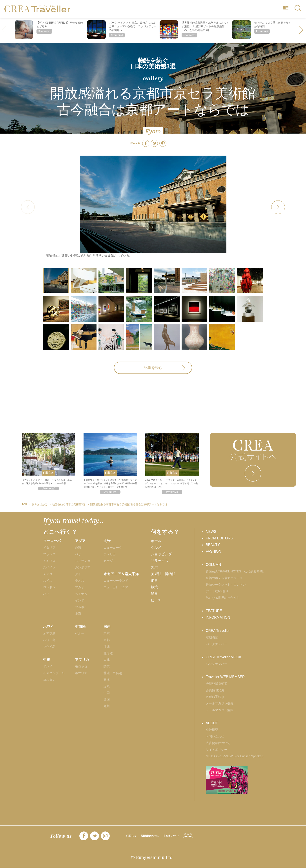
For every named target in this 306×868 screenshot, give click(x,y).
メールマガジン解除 (220, 710)
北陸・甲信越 (113, 673)
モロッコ (81, 666)
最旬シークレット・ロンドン (226, 585)
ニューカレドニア (116, 587)
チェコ (48, 574)
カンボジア (83, 567)
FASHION (213, 551)
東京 (107, 633)
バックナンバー (217, 644)
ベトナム (81, 594)
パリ (46, 594)
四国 (107, 699)
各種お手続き (215, 697)
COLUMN (213, 565)
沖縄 (107, 647)
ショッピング (161, 554)
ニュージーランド (116, 581)
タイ (78, 574)
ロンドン (49, 587)
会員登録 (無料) (216, 684)
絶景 (154, 580)
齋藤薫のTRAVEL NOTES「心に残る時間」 (236, 571)
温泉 (154, 594)
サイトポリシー (217, 750)
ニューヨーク (113, 548)
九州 (107, 706)
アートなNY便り (217, 591)
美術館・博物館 (163, 574)
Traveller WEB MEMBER (225, 677)
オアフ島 (49, 633)
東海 (107, 680)
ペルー (80, 633)
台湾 (78, 548)
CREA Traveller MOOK (224, 657)
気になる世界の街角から (223, 598)
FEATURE (214, 611)
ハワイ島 (49, 640)
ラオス (80, 581)
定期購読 (212, 637)
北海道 (108, 653)
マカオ (80, 587)
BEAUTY (213, 545)
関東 (107, 666)
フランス (49, 554)
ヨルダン (49, 680)
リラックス (160, 561)
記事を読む (153, 368)
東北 (107, 660)
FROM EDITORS (219, 538)
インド (80, 600)
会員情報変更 (215, 690)
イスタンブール (54, 673)
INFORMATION (218, 617)
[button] (302, 30)
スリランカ (83, 561)
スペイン (49, 567)
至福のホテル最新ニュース (224, 578)
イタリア (49, 548)
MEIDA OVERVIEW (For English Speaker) (235, 756)
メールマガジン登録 (220, 703)
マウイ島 (49, 647)
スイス (48, 581)
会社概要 (212, 730)
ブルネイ (81, 607)
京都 (107, 640)
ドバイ (48, 666)
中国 (107, 693)
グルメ (156, 547)
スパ (154, 567)
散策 (154, 587)
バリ (78, 554)
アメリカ (110, 554)
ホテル (156, 541)
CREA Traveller (218, 631)
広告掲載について (218, 743)
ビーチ (156, 600)
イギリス (49, 561)
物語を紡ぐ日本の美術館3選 (153, 63)
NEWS (211, 532)
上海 (78, 614)
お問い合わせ (215, 736)
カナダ (108, 561)
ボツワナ (81, 673)
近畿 (107, 686)
